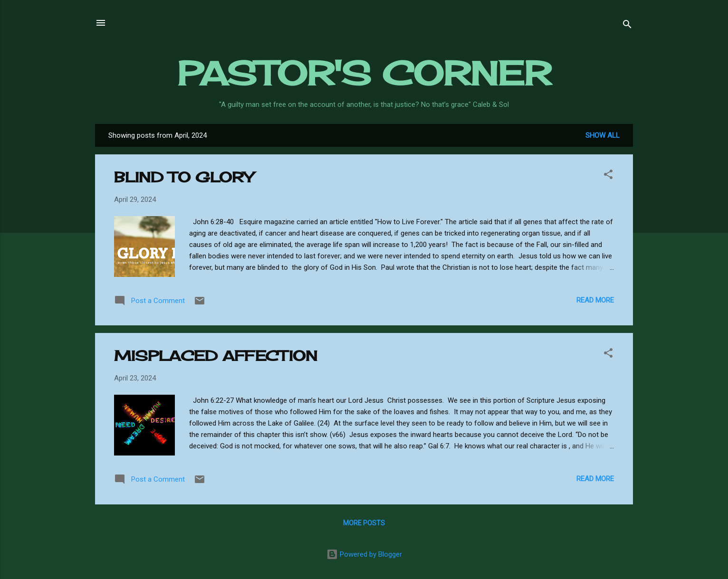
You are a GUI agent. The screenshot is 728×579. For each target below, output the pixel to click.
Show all (603, 135)
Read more (595, 300)
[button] (608, 176)
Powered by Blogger (364, 554)
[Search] (627, 26)
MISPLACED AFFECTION (216, 356)
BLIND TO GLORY (184, 177)
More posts (364, 523)
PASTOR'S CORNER (364, 73)
